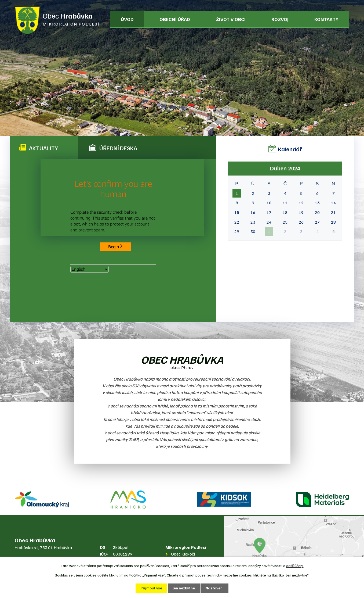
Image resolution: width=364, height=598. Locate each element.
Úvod (127, 19)
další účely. (295, 566)
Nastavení (215, 588)
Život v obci (231, 19)
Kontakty (326, 19)
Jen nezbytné (184, 588)
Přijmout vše (151, 588)
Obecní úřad (175, 19)
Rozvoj (280, 19)
